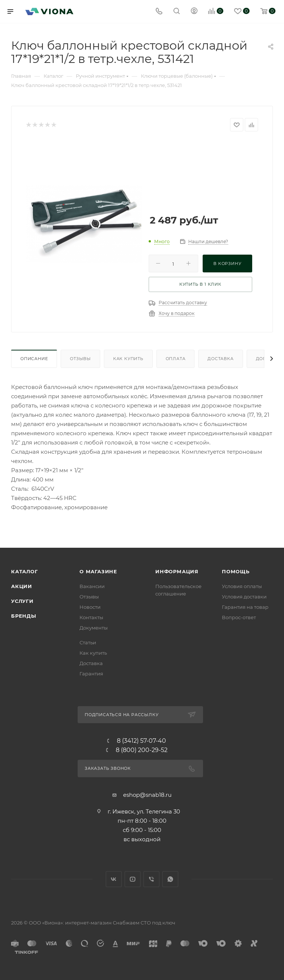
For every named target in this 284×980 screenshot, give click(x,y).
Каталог (25, 571)
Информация (177, 571)
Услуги (22, 601)
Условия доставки (244, 597)
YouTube (133, 879)
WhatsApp (170, 879)
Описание (34, 359)
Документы (94, 628)
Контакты (91, 617)
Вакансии (92, 586)
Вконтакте (114, 879)
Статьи (88, 642)
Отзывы (80, 359)
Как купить (128, 359)
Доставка (220, 359)
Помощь (236, 571)
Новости (90, 607)
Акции (22, 586)
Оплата (176, 359)
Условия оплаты (242, 586)
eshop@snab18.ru (147, 795)
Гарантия (91, 674)
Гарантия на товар (245, 607)
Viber (151, 879)
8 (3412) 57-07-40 (141, 741)
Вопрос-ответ (239, 617)
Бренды (24, 616)
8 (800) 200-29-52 (142, 750)
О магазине (98, 571)
